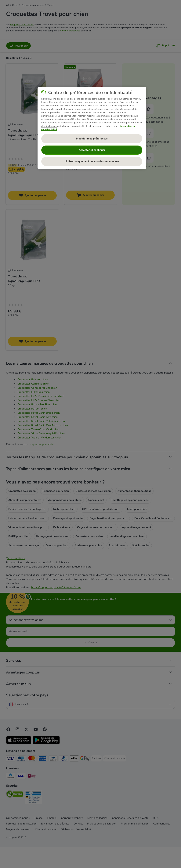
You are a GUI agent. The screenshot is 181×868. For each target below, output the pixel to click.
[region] (92, 128)
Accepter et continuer (92, 150)
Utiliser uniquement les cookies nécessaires (92, 161)
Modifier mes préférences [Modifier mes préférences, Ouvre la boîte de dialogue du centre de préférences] (92, 139)
